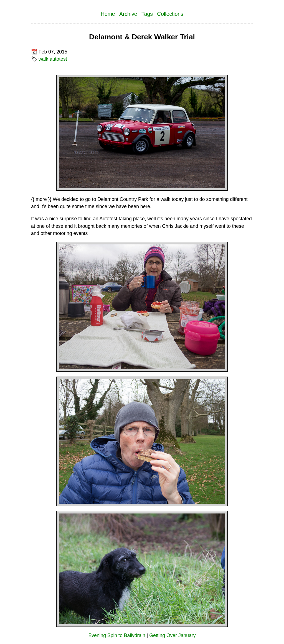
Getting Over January (172, 635)
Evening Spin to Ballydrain (117, 635)
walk (43, 59)
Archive (128, 14)
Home (108, 14)
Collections (170, 14)
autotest (58, 59)
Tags (147, 14)
